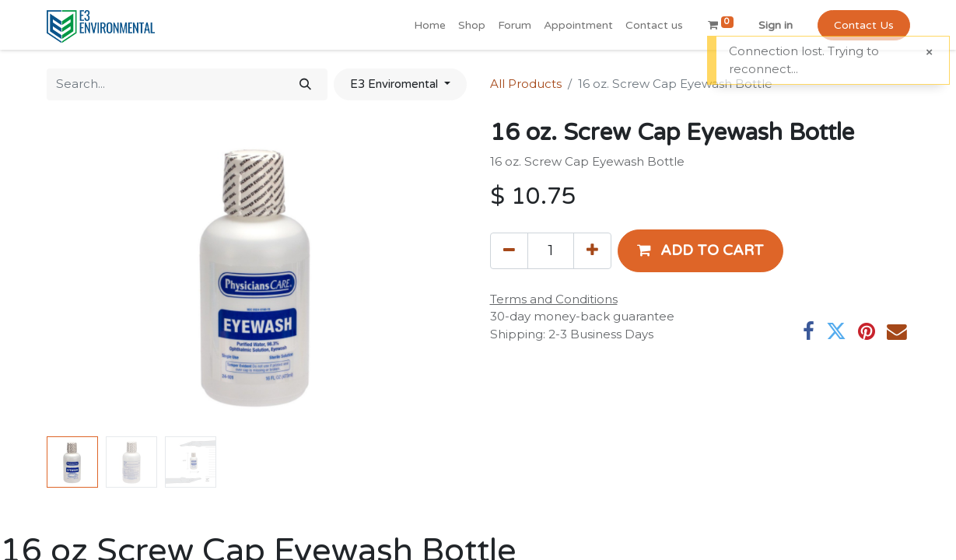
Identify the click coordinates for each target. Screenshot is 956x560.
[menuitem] (430, 25)
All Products (526, 84)
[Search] (305, 84)
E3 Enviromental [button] (396, 84)
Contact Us (864, 25)
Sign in (776, 25)
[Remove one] (509, 250)
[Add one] (592, 250)
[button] (700, 250)
